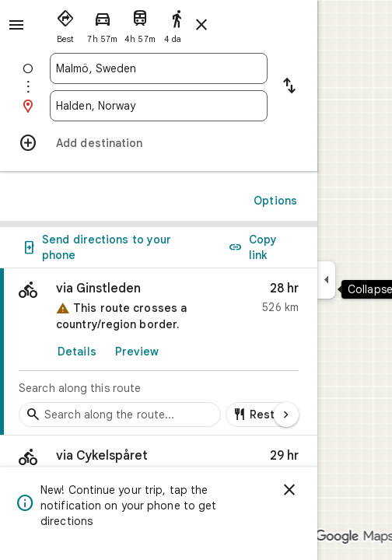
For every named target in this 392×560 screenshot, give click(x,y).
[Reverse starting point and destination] (289, 87)
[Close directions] (201, 25)
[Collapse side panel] (326, 280)
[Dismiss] (289, 490)
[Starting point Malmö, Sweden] (159, 68)
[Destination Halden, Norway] (159, 106)
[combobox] (159, 68)
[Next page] (286, 415)
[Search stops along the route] (120, 415)
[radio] (65, 23)
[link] (159, 352)
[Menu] (16, 25)
